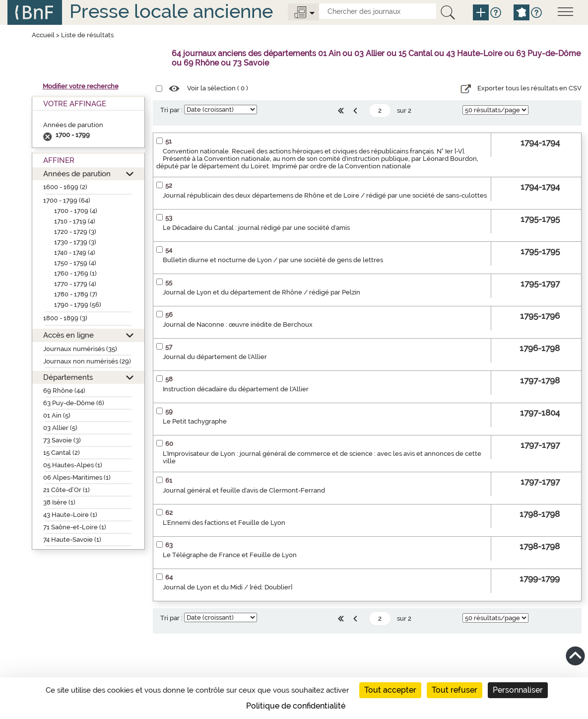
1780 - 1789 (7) (76, 294)
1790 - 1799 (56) (78, 305)
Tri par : (171, 110)
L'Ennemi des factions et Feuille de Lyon (224, 523)
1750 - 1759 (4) (75, 263)
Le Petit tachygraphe (195, 421)
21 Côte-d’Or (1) (66, 490)
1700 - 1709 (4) (76, 211)
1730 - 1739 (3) (75, 242)
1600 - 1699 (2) (65, 187)
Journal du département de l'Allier (215, 357)
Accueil (43, 35)
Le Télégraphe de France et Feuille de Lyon (230, 555)
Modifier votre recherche (81, 86)
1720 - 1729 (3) (75, 232)
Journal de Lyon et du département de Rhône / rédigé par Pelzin (261, 292)
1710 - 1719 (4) (75, 221)
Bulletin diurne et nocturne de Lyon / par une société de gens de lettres (273, 260)
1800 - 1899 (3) (65, 318)
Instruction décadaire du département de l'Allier (236, 389)
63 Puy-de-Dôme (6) (74, 403)
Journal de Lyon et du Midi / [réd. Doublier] (228, 587)
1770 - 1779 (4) (75, 284)
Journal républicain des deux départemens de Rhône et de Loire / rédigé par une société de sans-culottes (325, 195)
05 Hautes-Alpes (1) (73, 465)
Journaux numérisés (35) (80, 349)
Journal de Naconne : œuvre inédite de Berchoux (238, 324)
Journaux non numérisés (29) (87, 361)
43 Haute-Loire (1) (70, 515)
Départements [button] (68, 377)
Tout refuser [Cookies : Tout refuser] (455, 690)
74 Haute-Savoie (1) (72, 539)
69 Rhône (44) (64, 391)
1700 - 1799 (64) (67, 200)
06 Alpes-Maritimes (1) (77, 477)
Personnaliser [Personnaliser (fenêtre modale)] (518, 690)
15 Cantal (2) (62, 453)
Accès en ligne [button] (68, 335)
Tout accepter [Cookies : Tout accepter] (390, 690)
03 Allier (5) (60, 428)
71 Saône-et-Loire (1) (75, 527)
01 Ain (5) (57, 415)
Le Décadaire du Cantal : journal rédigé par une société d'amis (256, 228)
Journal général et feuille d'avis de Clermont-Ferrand (244, 490)
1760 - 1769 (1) (75, 273)
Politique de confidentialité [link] (296, 706)
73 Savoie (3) (62, 440)
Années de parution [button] (77, 174)
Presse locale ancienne (171, 11)
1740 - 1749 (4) (75, 252)
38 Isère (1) (59, 502)
